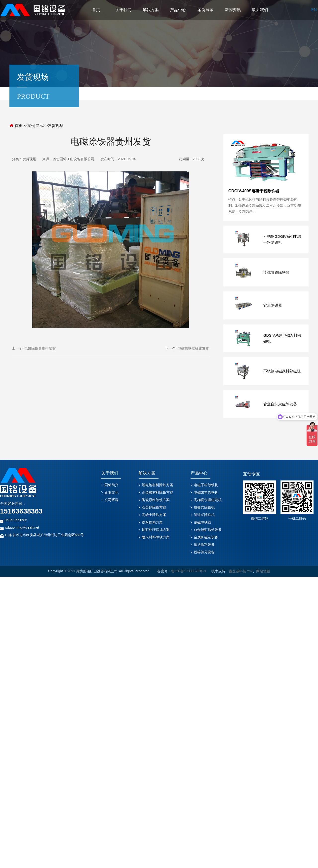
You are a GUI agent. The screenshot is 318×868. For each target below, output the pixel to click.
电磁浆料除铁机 (206, 492)
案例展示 (205, 10)
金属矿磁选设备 (206, 537)
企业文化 (112, 492)
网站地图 (263, 571)
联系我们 (260, 10)
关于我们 (123, 10)
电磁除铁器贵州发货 (40, 348)
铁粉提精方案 (152, 522)
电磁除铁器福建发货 (193, 348)
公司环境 (112, 500)
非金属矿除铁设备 (208, 530)
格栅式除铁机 (204, 507)
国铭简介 (112, 485)
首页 (96, 10)
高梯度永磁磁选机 (208, 500)
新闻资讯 (233, 10)
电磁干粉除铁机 (206, 485)
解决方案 (151, 10)
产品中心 (178, 10)
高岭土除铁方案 (154, 515)
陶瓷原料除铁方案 (156, 500)
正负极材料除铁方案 (158, 492)
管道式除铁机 (204, 515)
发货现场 (56, 126)
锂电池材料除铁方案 (158, 485)
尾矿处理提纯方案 (156, 530)
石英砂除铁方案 (154, 507)
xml (250, 571)
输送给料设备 (204, 545)
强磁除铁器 (202, 522)
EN (314, 10)
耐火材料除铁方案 (156, 537)
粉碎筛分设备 (204, 552)
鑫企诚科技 (238, 571)
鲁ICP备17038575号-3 (189, 571)
